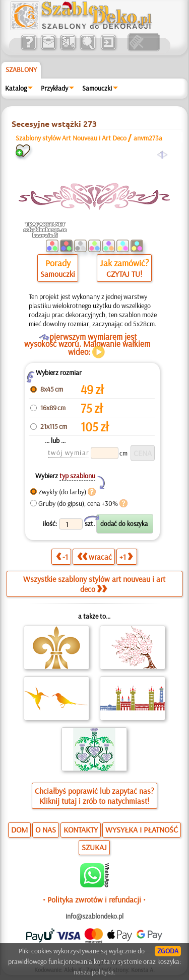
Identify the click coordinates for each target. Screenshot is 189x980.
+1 (126, 557)
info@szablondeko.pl (94, 916)
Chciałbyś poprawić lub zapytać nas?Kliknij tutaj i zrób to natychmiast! (94, 796)
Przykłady (54, 88)
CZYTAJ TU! (124, 274)
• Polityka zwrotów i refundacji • (94, 899)
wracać (94, 557)
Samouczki (97, 88)
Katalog (16, 88)
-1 (62, 557)
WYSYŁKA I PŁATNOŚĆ (142, 830)
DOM (19, 830)
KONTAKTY (81, 830)
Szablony (21, 69)
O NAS (46, 830)
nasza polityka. (94, 972)
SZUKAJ (94, 847)
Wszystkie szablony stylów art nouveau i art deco (94, 584)
